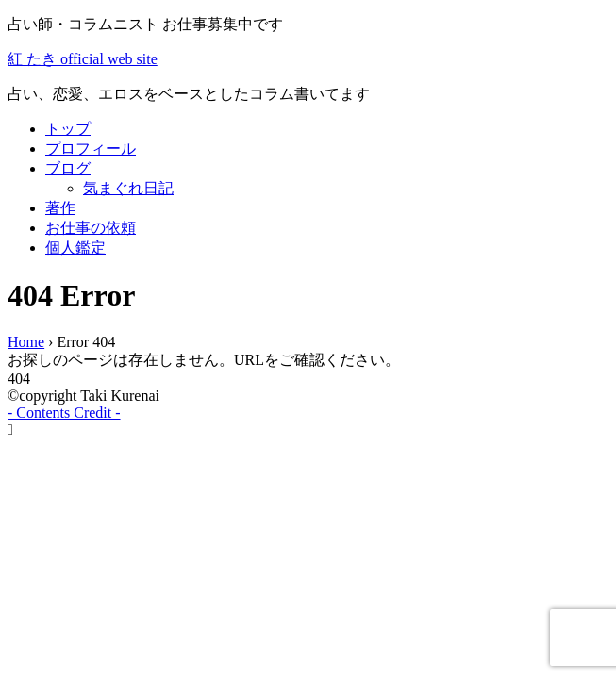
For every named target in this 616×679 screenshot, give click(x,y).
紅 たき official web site (83, 59)
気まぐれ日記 (128, 188)
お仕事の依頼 (91, 228)
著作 (60, 208)
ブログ (68, 168)
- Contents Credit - (64, 413)
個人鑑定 (75, 248)
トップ (68, 129)
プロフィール (91, 149)
